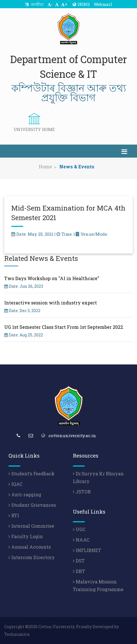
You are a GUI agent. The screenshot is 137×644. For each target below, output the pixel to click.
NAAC (81, 540)
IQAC (15, 484)
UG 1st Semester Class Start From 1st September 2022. (64, 327)
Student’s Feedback (31, 474)
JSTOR (82, 492)
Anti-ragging (25, 494)
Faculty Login (26, 536)
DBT (79, 571)
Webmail (103, 4)
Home (45, 167)
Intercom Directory (32, 557)
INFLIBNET (87, 550)
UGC (79, 529)
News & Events (77, 167)
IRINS (81, 4)
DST (79, 561)
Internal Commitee (31, 526)
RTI (14, 515)
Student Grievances (32, 505)
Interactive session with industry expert (51, 303)
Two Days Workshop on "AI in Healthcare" (52, 278)
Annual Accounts (30, 547)
